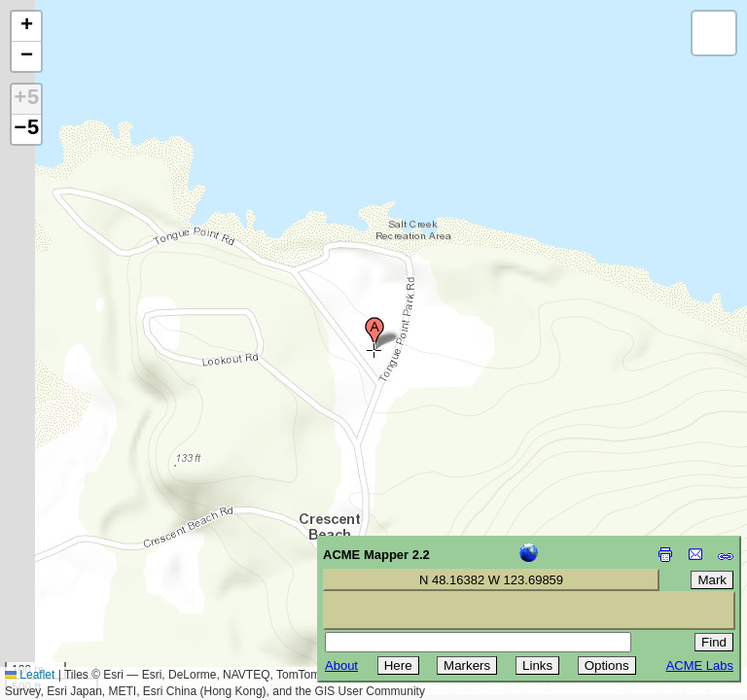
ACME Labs (700, 665)
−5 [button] (26, 129)
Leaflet (30, 675)
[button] (374, 333)
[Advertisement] (103, 562)
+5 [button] (26, 99)
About (341, 665)
